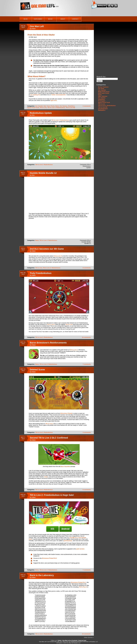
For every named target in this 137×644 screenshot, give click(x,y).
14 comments (86, 634)
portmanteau (68, 541)
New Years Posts (49, 106)
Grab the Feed (82, 640)
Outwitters (71, 106)
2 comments (87, 106)
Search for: (101, 77)
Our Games (38, 19)
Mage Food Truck (104, 92)
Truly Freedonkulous (41, 273)
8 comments (87, 268)
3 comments (87, 432)
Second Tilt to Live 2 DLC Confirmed (49, 438)
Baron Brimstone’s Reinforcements (48, 343)
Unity (46, 477)
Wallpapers (102, 110)
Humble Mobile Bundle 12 (43, 173)
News (57, 106)
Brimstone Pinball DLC (49, 558)
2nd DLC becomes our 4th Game (47, 249)
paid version (80, 549)
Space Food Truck (33, 108)
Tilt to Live (43, 108)
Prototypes (102, 101)
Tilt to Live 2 (58, 256)
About (63, 19)
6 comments (87, 490)
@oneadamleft (61, 95)
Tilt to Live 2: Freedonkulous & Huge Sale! (52, 495)
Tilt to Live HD (70, 108)
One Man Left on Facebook (70, 640)
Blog (26, 19)
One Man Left (37, 26)
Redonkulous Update (41, 113)
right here (54, 100)
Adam (34, 29)
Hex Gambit (39, 106)
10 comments (86, 337)
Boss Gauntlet (65, 466)
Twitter (60, 640)
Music (50, 19)
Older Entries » (89, 637)
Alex (33, 115)
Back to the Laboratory (42, 575)
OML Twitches (103, 96)
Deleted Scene (37, 370)
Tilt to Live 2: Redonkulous (56, 108)
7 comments (87, 364)
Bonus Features (103, 87)
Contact (75, 19)
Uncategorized (103, 109)
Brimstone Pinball (66, 413)
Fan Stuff (101, 89)
